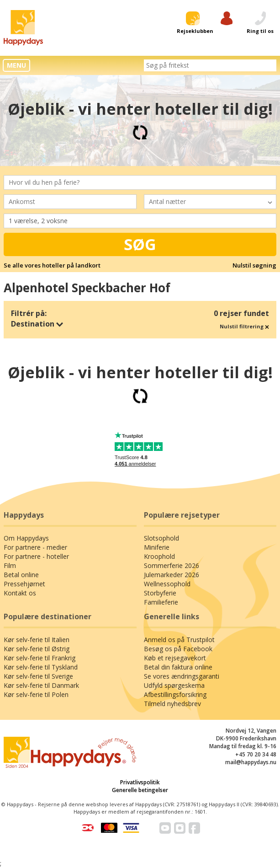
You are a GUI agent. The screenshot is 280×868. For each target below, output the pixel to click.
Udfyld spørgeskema (174, 685)
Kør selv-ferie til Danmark (41, 685)
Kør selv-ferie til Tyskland (41, 667)
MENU (16, 65)
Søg (140, 244)
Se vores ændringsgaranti (182, 676)
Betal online (21, 575)
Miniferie (157, 547)
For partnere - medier (35, 547)
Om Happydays (26, 538)
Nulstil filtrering (244, 326)
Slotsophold (161, 538)
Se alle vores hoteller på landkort (52, 265)
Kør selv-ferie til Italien (37, 640)
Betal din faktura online (178, 667)
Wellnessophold (167, 584)
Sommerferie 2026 (172, 565)
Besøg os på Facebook (178, 649)
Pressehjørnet (24, 584)
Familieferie (161, 602)
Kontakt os (20, 593)
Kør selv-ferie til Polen (36, 694)
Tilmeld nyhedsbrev (172, 704)
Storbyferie (160, 593)
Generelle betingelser (140, 790)
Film (10, 565)
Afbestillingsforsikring (175, 694)
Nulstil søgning (254, 265)
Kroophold (159, 556)
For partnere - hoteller (36, 556)
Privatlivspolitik (140, 782)
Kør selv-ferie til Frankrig (40, 658)
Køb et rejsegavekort (175, 658)
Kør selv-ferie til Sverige (38, 676)
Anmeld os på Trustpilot (179, 640)
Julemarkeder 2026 (172, 575)
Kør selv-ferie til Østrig (37, 649)
